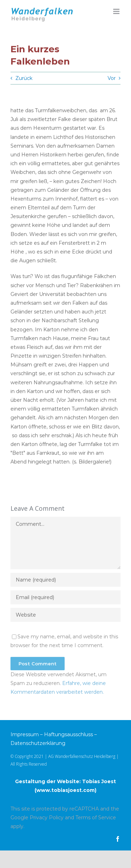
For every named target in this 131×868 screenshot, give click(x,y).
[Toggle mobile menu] (117, 11)
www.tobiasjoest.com (65, 790)
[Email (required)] (65, 598)
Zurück (24, 78)
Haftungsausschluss (68, 734)
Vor (112, 78)
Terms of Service (96, 818)
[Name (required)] (65, 581)
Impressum (25, 734)
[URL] (65, 616)
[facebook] (118, 839)
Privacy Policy (47, 818)
